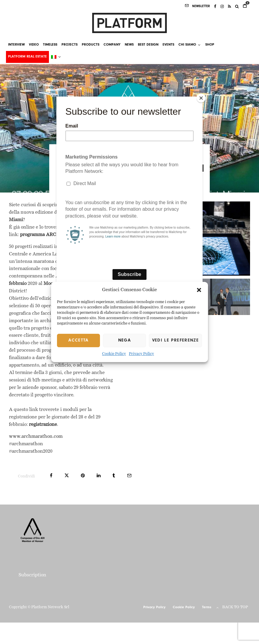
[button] (199, 290)
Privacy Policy (141, 354)
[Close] (201, 98)
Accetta (78, 340)
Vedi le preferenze (175, 340)
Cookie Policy (114, 354)
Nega (124, 340)
